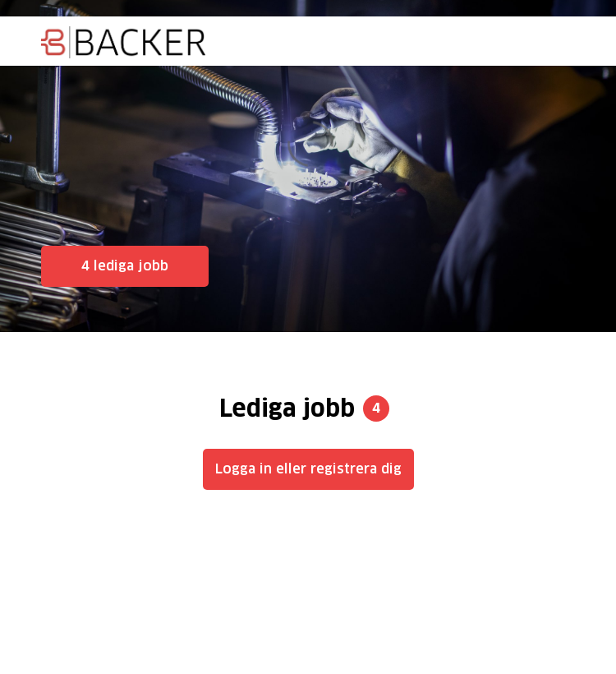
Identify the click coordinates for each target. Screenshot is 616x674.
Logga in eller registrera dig (308, 469)
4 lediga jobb (125, 266)
